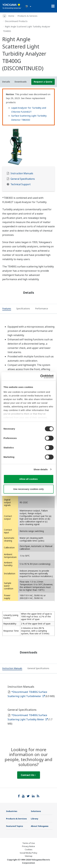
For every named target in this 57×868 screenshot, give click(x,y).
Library (35, 819)
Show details (41, 469)
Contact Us (28, 775)
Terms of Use (29, 843)
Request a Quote (43, 82)
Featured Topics (15, 826)
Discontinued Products (16, 21)
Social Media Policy (28, 853)
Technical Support (21, 184)
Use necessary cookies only (28, 489)
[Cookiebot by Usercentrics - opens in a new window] (41, 376)
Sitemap (29, 856)
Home (11, 16)
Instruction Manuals (22, 173)
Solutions (36, 811)
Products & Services (27, 16)
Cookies (29, 849)
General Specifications (23, 179)
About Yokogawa (40, 826)
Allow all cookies (28, 479)
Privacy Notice (28, 846)
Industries (12, 811)
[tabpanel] (28, 147)
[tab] (7, 309)
